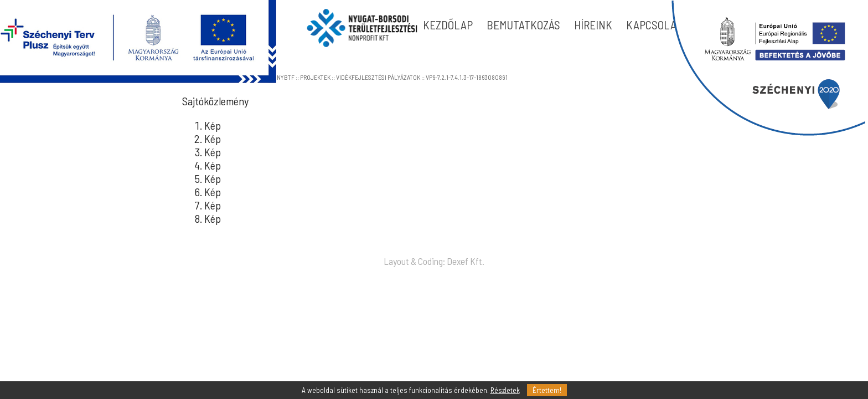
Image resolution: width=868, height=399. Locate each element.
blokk (768, 68)
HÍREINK (593, 25)
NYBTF (286, 77)
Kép (213, 125)
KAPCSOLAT (654, 25)
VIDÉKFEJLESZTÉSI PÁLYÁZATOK (378, 77)
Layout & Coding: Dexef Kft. (434, 261)
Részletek (505, 390)
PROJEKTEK (315, 77)
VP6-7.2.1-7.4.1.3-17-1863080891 (467, 77)
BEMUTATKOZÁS (523, 25)
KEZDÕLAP (448, 25)
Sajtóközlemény (215, 101)
